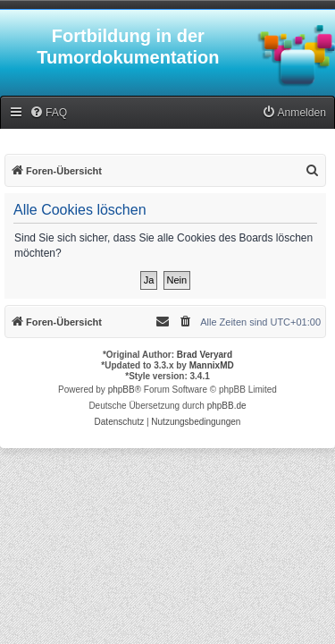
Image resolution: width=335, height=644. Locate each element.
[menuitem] (48, 113)
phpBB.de (227, 406)
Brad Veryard (205, 355)
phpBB (121, 390)
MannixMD (212, 365)
